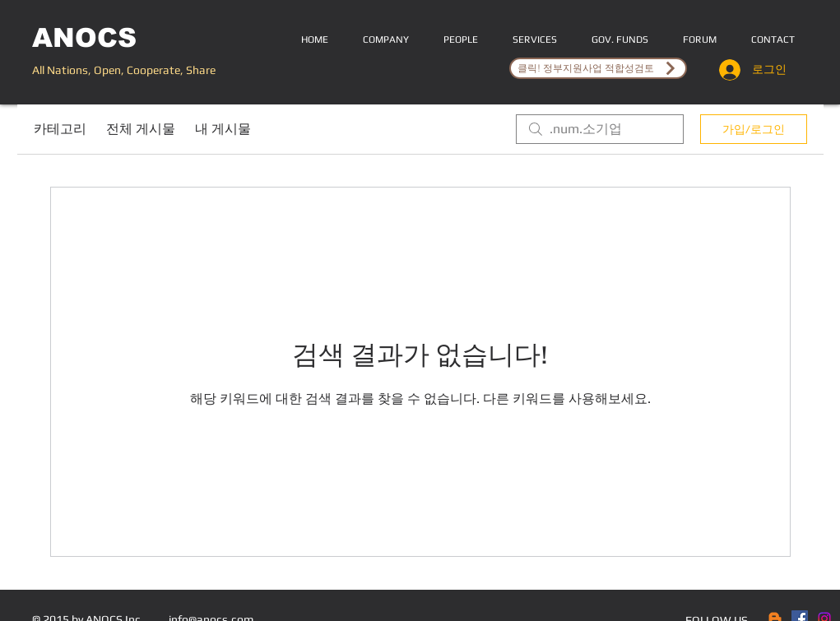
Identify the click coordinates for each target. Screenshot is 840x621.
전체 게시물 (141, 129)
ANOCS (84, 38)
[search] (600, 129)
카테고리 (60, 129)
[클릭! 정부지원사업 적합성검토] (598, 68)
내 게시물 (223, 129)
